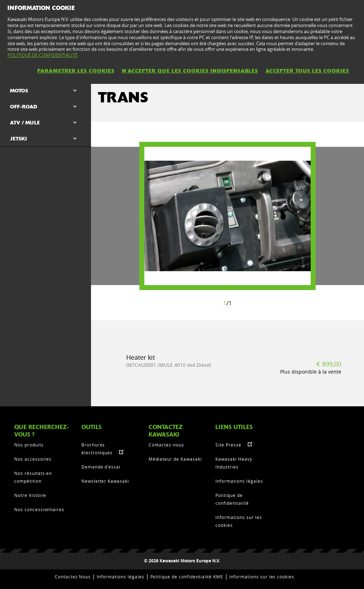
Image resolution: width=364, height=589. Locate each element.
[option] (227, 216)
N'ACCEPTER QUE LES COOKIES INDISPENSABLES (190, 71)
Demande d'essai (101, 467)
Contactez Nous (73, 577)
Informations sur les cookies (262, 577)
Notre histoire (30, 495)
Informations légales (239, 481)
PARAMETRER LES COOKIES (76, 71)
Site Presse (228, 445)
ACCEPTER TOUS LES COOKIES (307, 71)
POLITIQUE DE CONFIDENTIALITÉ (42, 55)
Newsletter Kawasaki (105, 481)
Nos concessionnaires (39, 509)
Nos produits (29, 445)
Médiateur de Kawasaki (175, 459)
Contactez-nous (166, 445)
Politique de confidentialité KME (187, 577)
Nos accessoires (33, 459)
